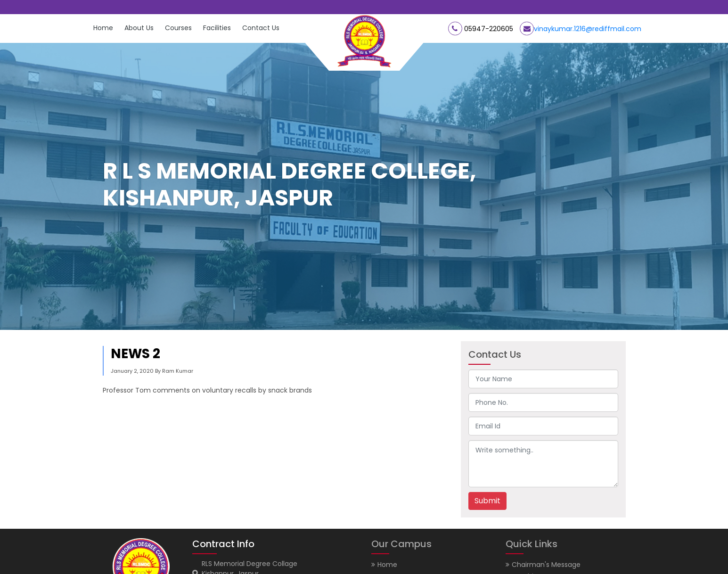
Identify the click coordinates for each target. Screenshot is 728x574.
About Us (139, 28)
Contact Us (261, 28)
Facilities (217, 28)
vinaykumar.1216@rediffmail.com (588, 29)
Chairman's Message (543, 565)
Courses (178, 28)
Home (103, 28)
